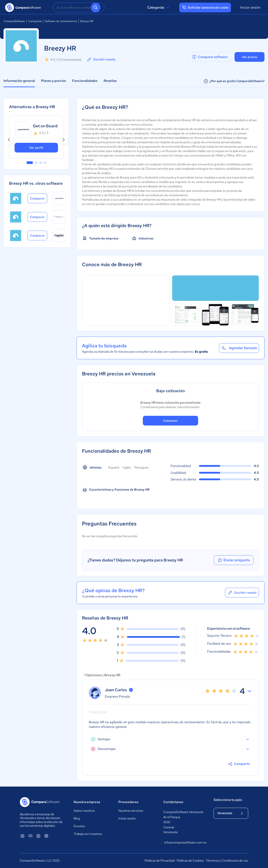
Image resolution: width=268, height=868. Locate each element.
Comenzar (170, 421)
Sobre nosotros (84, 811)
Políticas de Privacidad (160, 860)
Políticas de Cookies (190, 860)
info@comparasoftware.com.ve (184, 842)
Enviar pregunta (234, 560)
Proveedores (128, 802)
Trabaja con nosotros (88, 834)
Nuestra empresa (87, 802)
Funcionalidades (85, 81)
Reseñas (110, 81)
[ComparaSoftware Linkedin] (22, 836)
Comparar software (210, 57)
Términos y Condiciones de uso (227, 860)
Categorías (159, 8)
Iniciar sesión (250, 7)
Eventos (79, 826)
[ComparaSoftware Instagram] (46, 836)
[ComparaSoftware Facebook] (38, 836)
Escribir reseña (101, 60)
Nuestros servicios (131, 811)
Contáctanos (173, 802)
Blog (77, 818)
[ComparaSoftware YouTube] (30, 836)
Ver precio (249, 57)
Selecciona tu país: (228, 800)
